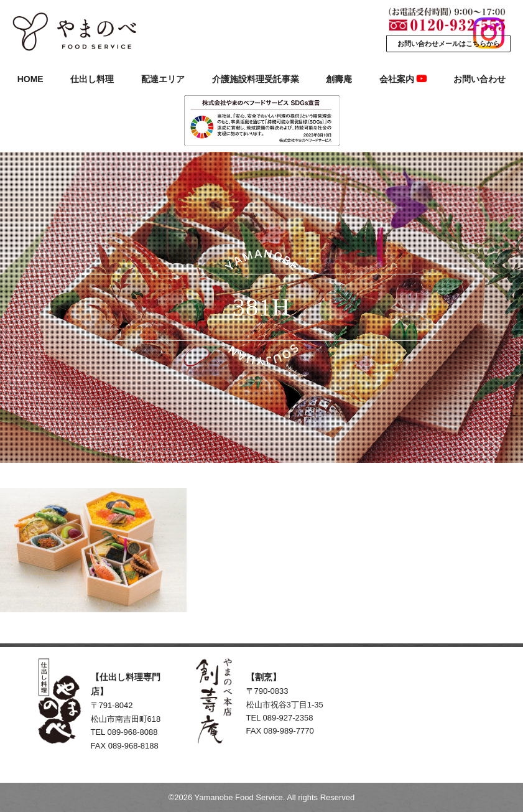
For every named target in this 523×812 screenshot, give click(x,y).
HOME (30, 79)
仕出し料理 (92, 79)
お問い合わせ (479, 79)
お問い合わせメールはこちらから (449, 44)
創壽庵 (339, 79)
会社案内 (403, 79)
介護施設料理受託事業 (256, 79)
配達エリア (163, 79)
